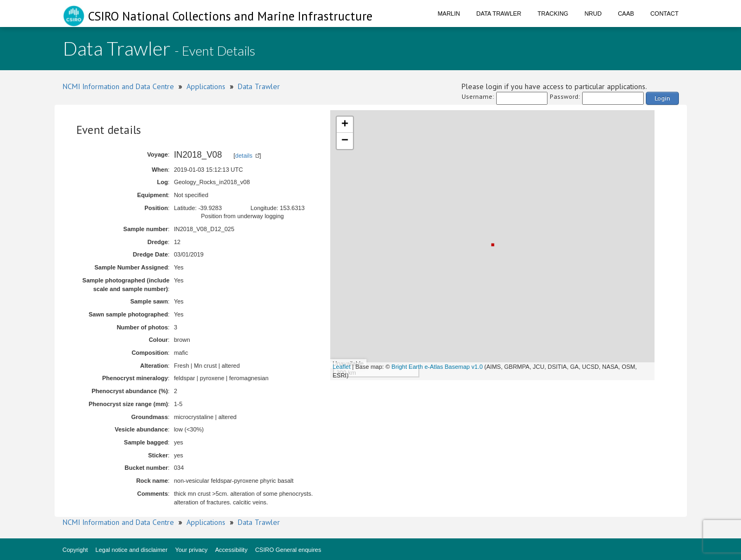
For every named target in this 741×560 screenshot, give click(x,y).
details (244, 156)
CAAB (626, 14)
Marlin (449, 14)
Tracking (553, 14)
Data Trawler (499, 14)
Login (662, 98)
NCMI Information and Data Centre (118, 86)
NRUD (593, 14)
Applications (206, 86)
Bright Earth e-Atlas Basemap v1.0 (437, 367)
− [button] (345, 141)
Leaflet (342, 367)
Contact (664, 14)
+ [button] (345, 125)
